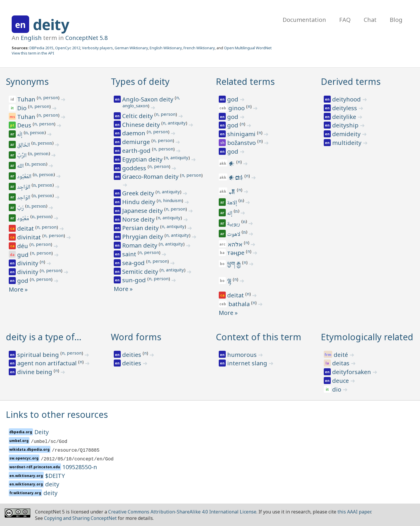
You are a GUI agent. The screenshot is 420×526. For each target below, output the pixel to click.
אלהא (236, 244)
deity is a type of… (44, 337)
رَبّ (21, 208)
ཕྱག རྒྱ (235, 264)
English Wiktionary (166, 48)
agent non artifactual (48, 363)
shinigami (242, 134)
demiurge (137, 142)
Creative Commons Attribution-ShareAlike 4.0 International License (182, 512)
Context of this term (259, 337)
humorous (243, 355)
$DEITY (55, 476)
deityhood (347, 99)
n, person (48, 97)
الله (21, 166)
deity (51, 24)
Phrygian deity (143, 237)
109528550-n (80, 467)
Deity (42, 432)
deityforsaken (352, 372)
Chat (370, 20)
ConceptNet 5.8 (86, 38)
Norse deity (139, 219)
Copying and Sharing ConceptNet (80, 518)
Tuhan (27, 99)
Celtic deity (138, 116)
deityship (346, 125)
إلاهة (233, 203)
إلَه (20, 135)
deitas (342, 363)
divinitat (30, 237)
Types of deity (140, 81)
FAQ (345, 20)
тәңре (237, 253)
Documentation (304, 20)
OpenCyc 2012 (68, 48)
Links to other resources (57, 414)
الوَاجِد (24, 187)
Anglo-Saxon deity (148, 99)
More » (18, 289)
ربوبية (234, 224)
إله (230, 214)
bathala (240, 304)
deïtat (26, 228)
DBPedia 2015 (41, 48)
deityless (345, 108)
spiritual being (39, 355)
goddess (135, 168)
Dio (23, 108)
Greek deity (139, 193)
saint (130, 254)
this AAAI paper (354, 512)
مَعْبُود (23, 219)
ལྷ (230, 281)
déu (23, 246)
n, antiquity (174, 123)
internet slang (248, 363)
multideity (348, 143)
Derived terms (351, 81)
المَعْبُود (25, 177)
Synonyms (27, 81)
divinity (28, 263)
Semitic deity (141, 272)
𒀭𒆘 (237, 177)
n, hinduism (170, 200)
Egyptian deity (143, 159)
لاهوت (234, 235)
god (23, 281)
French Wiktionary (199, 48)
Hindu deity (139, 202)
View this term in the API (33, 53)
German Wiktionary (131, 48)
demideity (347, 134)
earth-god (137, 151)
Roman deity (140, 245)
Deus (25, 125)
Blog (396, 20)
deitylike (345, 117)
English (31, 38)
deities (132, 355)
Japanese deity (143, 211)
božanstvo (242, 143)
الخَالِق (24, 145)
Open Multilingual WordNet (248, 48)
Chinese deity (142, 125)
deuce (341, 381)
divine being (35, 372)
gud (24, 255)
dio (337, 389)
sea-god (134, 263)
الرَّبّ (22, 156)
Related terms (245, 81)
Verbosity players (97, 48)
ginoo (237, 108)
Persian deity (141, 228)
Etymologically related (367, 337)
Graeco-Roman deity (151, 177)
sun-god (135, 280)
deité (342, 355)
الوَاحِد (24, 198)
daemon (134, 133)
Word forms (136, 337)
